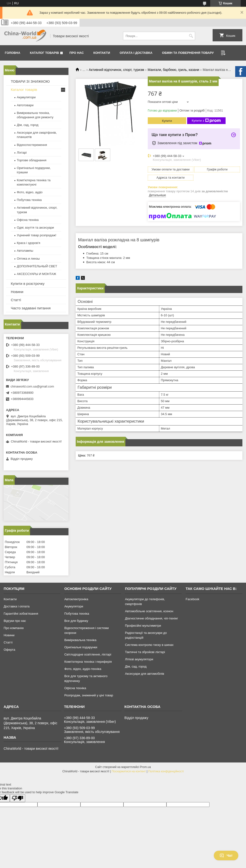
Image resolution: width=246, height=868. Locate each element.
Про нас (77, 53)
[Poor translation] (18, 798)
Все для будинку (76, 621)
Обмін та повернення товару (188, 53)
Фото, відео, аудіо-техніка (83, 669)
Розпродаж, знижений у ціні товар (89, 695)
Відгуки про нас (15, 621)
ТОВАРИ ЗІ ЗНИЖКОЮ (30, 81)
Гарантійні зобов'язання (21, 614)
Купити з (206, 121)
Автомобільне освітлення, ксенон (149, 611)
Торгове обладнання (32, 160)
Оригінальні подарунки (81, 647)
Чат (226, 856)
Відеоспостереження (32, 145)
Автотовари (25, 105)
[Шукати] (191, 36)
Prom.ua (145, 767)
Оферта (9, 650)
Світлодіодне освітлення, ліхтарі (88, 654)
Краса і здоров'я (28, 243)
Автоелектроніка (76, 599)
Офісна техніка (28, 220)
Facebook (193, 599)
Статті (16, 300)
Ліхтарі (22, 153)
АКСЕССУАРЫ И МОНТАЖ (37, 274)
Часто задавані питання (31, 308)
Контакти (102, 53)
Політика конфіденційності (166, 771)
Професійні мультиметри (143, 626)
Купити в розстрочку (28, 284)
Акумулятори (26, 97)
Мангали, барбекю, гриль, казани (173, 70)
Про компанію (14, 628)
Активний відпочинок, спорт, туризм (117, 70)
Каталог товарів (44, 53)
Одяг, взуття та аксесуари (35, 228)
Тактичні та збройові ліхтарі (145, 652)
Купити (167, 121)
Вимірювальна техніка (80, 640)
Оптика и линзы (28, 259)
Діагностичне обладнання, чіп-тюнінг (151, 618)
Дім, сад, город (28, 125)
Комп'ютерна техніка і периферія (88, 662)
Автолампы (25, 251)
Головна (12, 53)
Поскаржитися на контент (129, 771)
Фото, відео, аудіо (30, 192)
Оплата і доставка (136, 53)
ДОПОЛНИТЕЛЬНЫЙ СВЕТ (37, 266)
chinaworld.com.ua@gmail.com (32, 386)
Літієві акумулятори (139, 659)
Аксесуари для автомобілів (145, 674)
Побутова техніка (29, 200)
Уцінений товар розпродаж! (37, 235)
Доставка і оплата (17, 606)
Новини (17, 292)
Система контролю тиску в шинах (149, 645)
